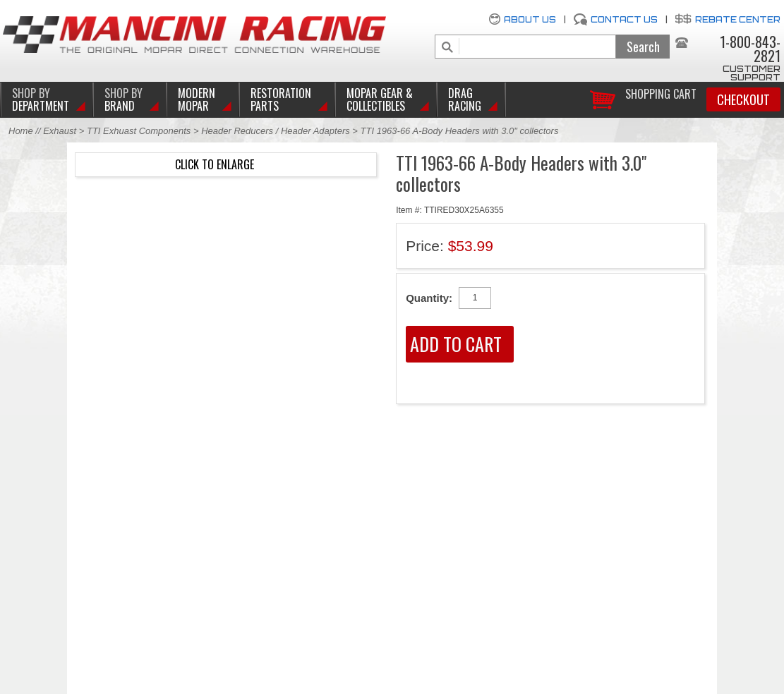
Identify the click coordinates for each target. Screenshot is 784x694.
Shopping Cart (661, 93)
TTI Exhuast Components (139, 131)
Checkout (743, 99)
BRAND (123, 99)
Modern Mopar (197, 99)
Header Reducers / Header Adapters (276, 131)
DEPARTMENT (41, 99)
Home (21, 131)
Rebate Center (738, 19)
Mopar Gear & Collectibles (380, 99)
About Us (530, 19)
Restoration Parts (281, 99)
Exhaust (61, 131)
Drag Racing (465, 99)
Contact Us (624, 19)
